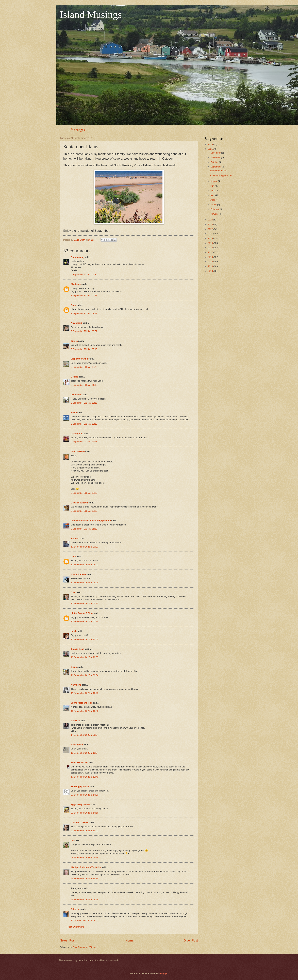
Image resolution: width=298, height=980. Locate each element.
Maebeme (76, 284)
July (213, 186)
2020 (211, 238)
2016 (211, 257)
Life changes (76, 130)
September (216, 167)
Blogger (164, 973)
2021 (211, 234)
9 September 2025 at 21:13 (84, 529)
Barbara (75, 539)
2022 (211, 229)
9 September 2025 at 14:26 (84, 442)
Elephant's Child (79, 359)
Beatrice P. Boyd (79, 503)
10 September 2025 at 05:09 (85, 583)
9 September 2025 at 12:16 (84, 403)
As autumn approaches (221, 175)
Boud (74, 305)
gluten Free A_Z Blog (82, 613)
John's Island (78, 451)
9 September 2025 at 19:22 (84, 511)
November (216, 157)
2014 (211, 266)
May (213, 195)
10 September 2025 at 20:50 (85, 639)
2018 (211, 248)
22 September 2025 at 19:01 (85, 831)
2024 (211, 220)
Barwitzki (76, 721)
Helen (74, 413)
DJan (73, 592)
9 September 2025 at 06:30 (84, 275)
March (214, 205)
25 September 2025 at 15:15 (85, 879)
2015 (211, 262)
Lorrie (74, 631)
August (214, 181)
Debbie (74, 377)
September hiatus (218, 171)
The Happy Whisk (80, 787)
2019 (211, 243)
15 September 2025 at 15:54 (85, 753)
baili (73, 840)
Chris (74, 556)
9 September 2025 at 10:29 (84, 367)
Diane (74, 667)
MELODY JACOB (80, 763)
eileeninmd (77, 395)
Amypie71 (76, 685)
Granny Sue (77, 434)
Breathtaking (78, 257)
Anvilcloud (76, 323)
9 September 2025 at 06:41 (84, 295)
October (215, 162)
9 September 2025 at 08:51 (84, 331)
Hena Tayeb (77, 745)
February (215, 209)
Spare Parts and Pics (82, 703)
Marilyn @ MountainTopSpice (86, 867)
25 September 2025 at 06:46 (85, 858)
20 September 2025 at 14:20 (85, 795)
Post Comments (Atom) (84, 947)
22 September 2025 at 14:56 (85, 813)
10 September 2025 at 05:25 (85, 603)
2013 (211, 271)
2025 (211, 149)
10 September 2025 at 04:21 (85, 565)
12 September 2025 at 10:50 (85, 711)
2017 (211, 252)
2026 (211, 144)
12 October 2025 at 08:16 (83, 920)
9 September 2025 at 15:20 (84, 493)
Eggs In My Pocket (80, 805)
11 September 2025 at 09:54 (85, 675)
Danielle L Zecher (80, 822)
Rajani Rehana (78, 574)
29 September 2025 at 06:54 (85, 900)
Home (129, 940)
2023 (211, 224)
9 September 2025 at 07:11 (84, 313)
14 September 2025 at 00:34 (85, 735)
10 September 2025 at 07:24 (85, 621)
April (213, 200)
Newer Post (68, 940)
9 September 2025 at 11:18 (84, 385)
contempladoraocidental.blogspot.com (91, 521)
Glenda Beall (77, 649)
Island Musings (91, 14)
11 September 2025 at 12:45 (85, 693)
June (213, 191)
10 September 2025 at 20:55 (85, 657)
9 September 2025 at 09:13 (84, 349)
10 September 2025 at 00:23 (85, 547)
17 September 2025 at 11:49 (85, 777)
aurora (74, 341)
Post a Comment (76, 927)
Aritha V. (76, 909)
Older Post (191, 940)
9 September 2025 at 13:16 (84, 424)
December (216, 153)
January (215, 214)
